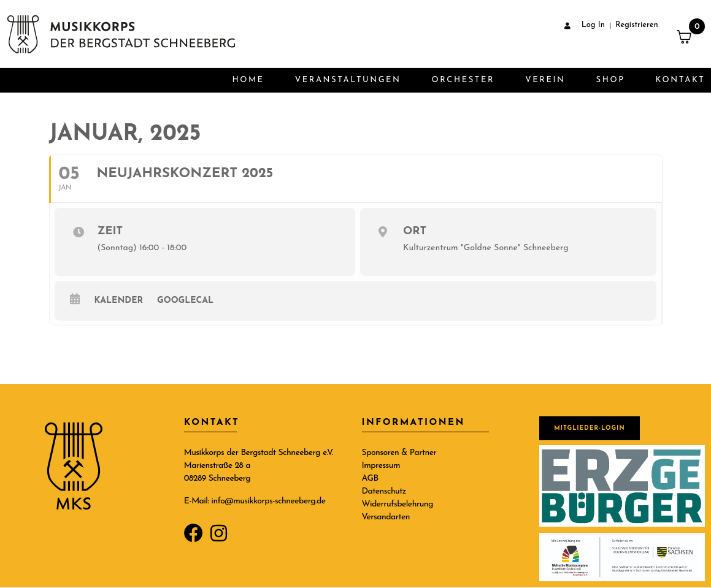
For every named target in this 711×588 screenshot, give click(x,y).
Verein (545, 80)
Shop (611, 80)
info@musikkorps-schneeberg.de (268, 501)
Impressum (381, 466)
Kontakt (681, 80)
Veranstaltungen (348, 80)
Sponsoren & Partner (399, 453)
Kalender (119, 301)
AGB (370, 479)
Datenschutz (384, 491)
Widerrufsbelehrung (398, 504)
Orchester (463, 80)
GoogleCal (185, 301)
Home (248, 80)
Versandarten (386, 517)
